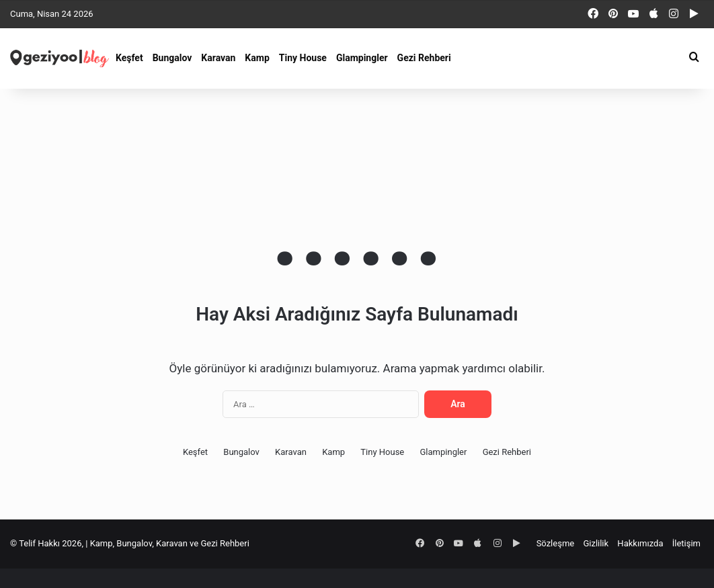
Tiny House (303, 58)
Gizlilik (596, 543)
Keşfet (129, 58)
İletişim (686, 543)
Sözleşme (556, 543)
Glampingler (362, 58)
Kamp (257, 58)
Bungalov (172, 58)
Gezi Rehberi (424, 58)
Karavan (218, 58)
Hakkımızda (640, 543)
